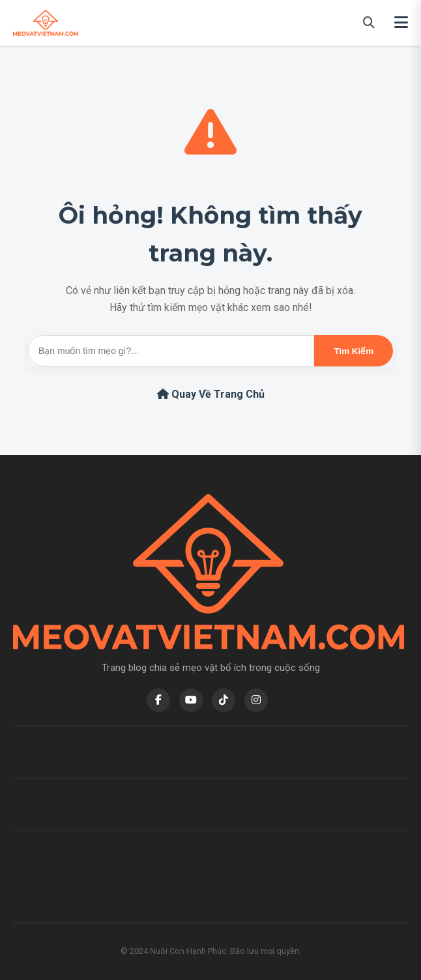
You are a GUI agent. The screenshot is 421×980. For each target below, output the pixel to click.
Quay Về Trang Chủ (211, 394)
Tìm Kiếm (354, 351)
